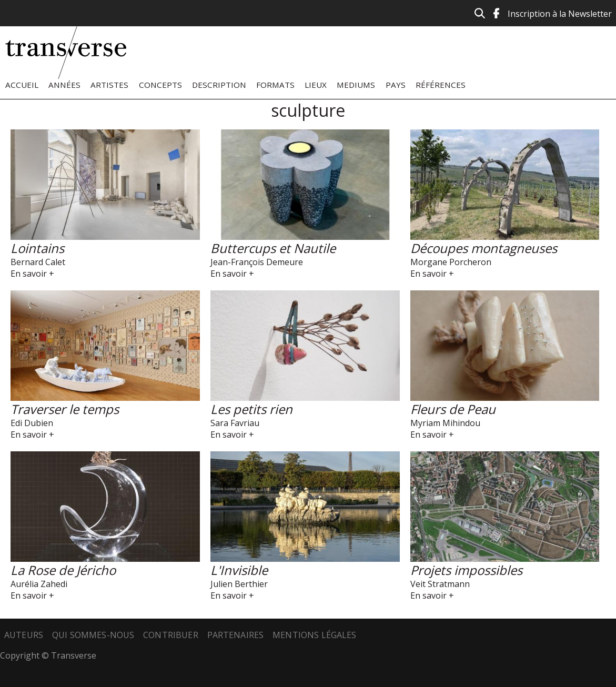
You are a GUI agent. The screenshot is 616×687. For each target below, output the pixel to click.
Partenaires (236, 635)
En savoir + (32, 274)
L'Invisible (239, 570)
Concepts (160, 85)
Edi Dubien (32, 423)
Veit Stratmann (440, 584)
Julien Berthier (239, 584)
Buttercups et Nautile (273, 248)
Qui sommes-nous (93, 635)
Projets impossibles (466, 570)
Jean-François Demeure (257, 262)
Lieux (316, 85)
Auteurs (24, 635)
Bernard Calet (38, 262)
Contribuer (171, 635)
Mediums (356, 85)
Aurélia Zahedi (39, 584)
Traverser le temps (65, 409)
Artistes (109, 85)
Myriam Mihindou (445, 423)
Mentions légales (315, 635)
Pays (396, 85)
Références (441, 85)
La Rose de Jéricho (63, 570)
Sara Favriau (235, 423)
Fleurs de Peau (453, 409)
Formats (275, 85)
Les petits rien (251, 409)
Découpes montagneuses (484, 248)
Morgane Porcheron (451, 262)
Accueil (22, 85)
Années (64, 85)
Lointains (37, 248)
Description (219, 85)
